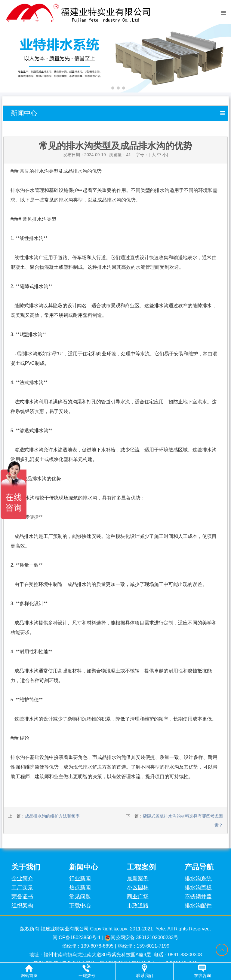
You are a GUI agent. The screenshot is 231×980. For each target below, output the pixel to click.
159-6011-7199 (153, 946)
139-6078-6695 (97, 946)
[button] (107, 88)
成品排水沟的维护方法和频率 (52, 816)
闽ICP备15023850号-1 (77, 938)
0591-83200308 (185, 955)
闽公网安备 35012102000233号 (142, 938)
